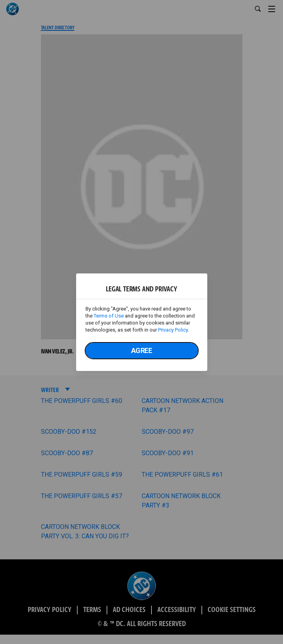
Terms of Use (109, 316)
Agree (142, 350)
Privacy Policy (173, 330)
